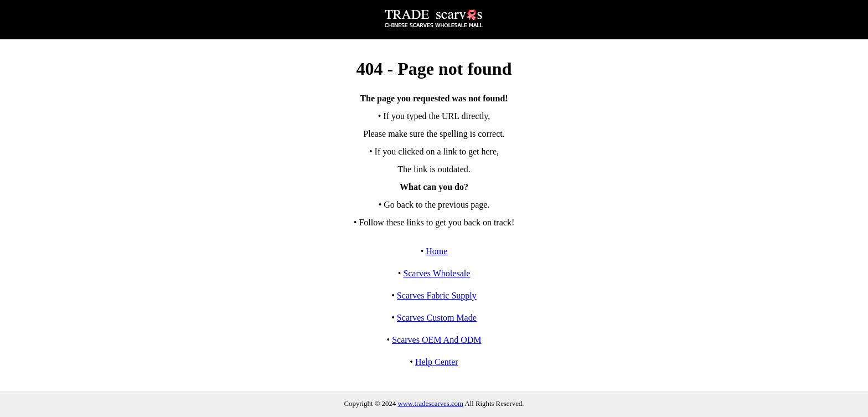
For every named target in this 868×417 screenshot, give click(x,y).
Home (436, 251)
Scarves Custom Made (437, 318)
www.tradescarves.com (430, 404)
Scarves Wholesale (436, 273)
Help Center (437, 362)
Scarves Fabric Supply (437, 295)
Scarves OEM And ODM (436, 340)
